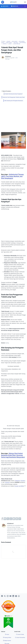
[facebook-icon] (2, 596)
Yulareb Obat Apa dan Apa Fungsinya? (14, 94)
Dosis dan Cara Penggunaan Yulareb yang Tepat (14, 97)
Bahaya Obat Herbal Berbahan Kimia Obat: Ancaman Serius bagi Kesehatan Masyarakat (13, 455)
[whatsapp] (11, 519)
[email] (20, 519)
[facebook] (5, 519)
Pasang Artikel (7, 637)
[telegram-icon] (16, 596)
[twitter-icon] (5, 596)
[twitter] (8, 519)
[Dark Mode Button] (25, 2)
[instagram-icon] (8, 596)
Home (7, 634)
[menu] (3, 2)
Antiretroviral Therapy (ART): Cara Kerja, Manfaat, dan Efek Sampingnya (12, 176)
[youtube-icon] (10, 596)
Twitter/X (7, 482)
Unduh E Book (20, 634)
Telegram (17, 481)
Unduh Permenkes (20, 637)
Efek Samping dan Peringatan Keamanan (14, 101)
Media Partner (7, 641)
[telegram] (14, 519)
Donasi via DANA (19, 486)
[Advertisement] (13, 24)
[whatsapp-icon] (19, 596)
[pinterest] (17, 519)
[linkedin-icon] (13, 596)
